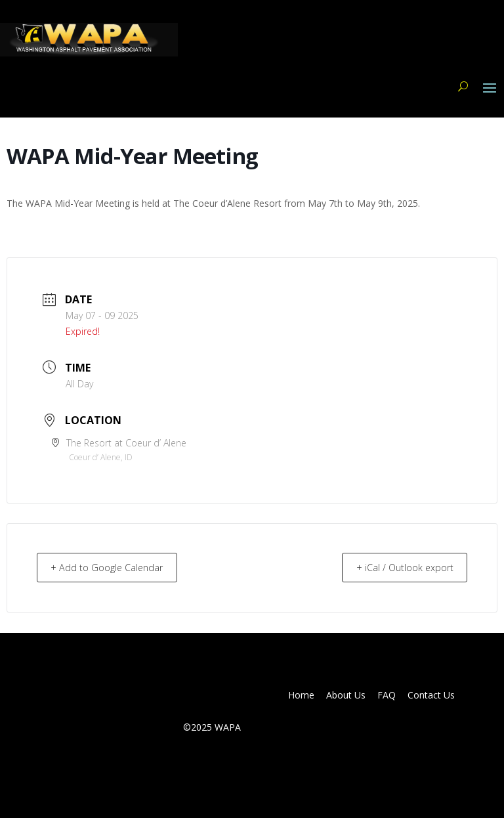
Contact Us (431, 695)
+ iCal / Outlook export (398, 567)
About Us (346, 695)
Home (301, 695)
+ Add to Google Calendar (113, 567)
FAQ (387, 695)
